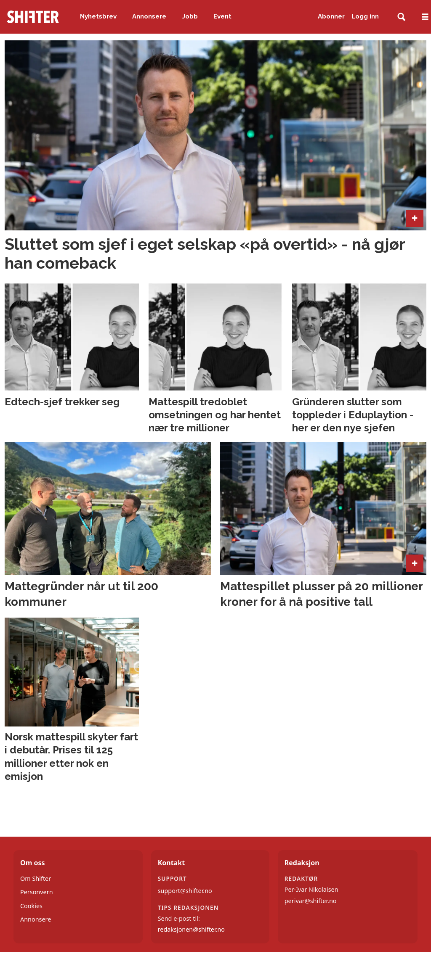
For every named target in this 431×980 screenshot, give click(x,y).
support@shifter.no (185, 891)
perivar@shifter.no (311, 901)
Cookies (31, 906)
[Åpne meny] (425, 17)
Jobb (190, 16)
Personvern (37, 892)
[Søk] (401, 17)
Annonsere (149, 16)
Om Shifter (36, 878)
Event (222, 16)
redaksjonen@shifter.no (191, 929)
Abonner (331, 16)
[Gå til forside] (33, 17)
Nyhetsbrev (98, 16)
